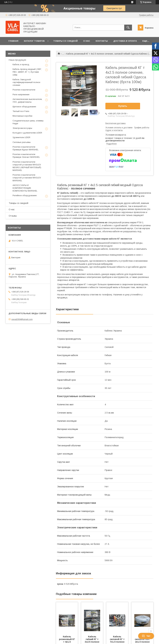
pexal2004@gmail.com (22, 319)
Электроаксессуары (22, 128)
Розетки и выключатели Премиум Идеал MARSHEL (26, 148)
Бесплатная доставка (115, 123)
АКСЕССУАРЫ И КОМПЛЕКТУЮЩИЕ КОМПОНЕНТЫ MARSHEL (25, 188)
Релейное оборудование (25, 195)
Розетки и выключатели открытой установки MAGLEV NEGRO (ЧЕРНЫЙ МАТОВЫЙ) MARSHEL (27, 166)
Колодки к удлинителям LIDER (27, 133)
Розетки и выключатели (24, 90)
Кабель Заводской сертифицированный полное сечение (26, 82)
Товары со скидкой (65, 41)
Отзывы (13, 216)
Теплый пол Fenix (21, 111)
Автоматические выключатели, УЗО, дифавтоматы (27, 101)
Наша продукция (17, 60)
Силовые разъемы (22, 142)
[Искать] (128, 28)
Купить (123, 106)
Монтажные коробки (22, 116)
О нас (87, 41)
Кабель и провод (21, 64)
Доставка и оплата (125, 41)
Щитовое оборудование (24, 107)
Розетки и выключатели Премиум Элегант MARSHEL (26, 156)
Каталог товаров (34, 41)
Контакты (102, 41)
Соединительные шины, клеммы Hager (28, 122)
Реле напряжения (21, 95)
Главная (13, 41)
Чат (146, 636)
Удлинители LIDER (21, 137)
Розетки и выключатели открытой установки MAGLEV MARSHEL (27, 178)
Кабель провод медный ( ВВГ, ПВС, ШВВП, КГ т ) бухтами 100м (27, 72)
